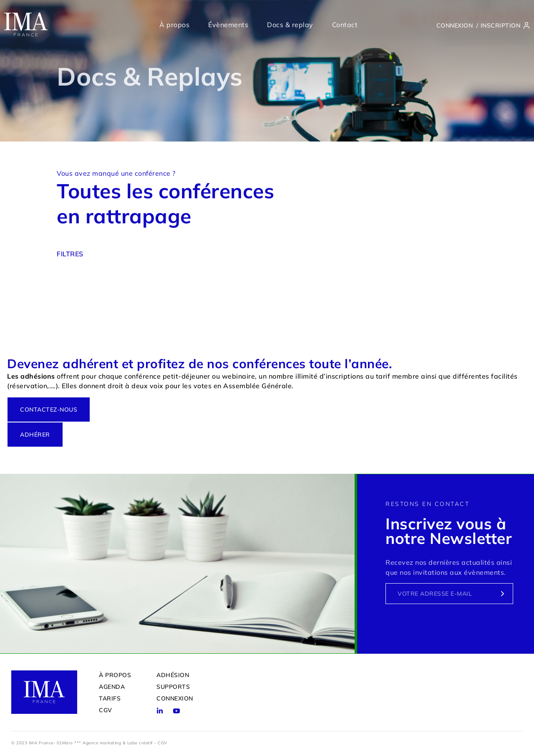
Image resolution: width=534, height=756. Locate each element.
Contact (345, 25)
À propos (174, 25)
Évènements (228, 25)
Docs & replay (290, 25)
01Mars (65, 742)
